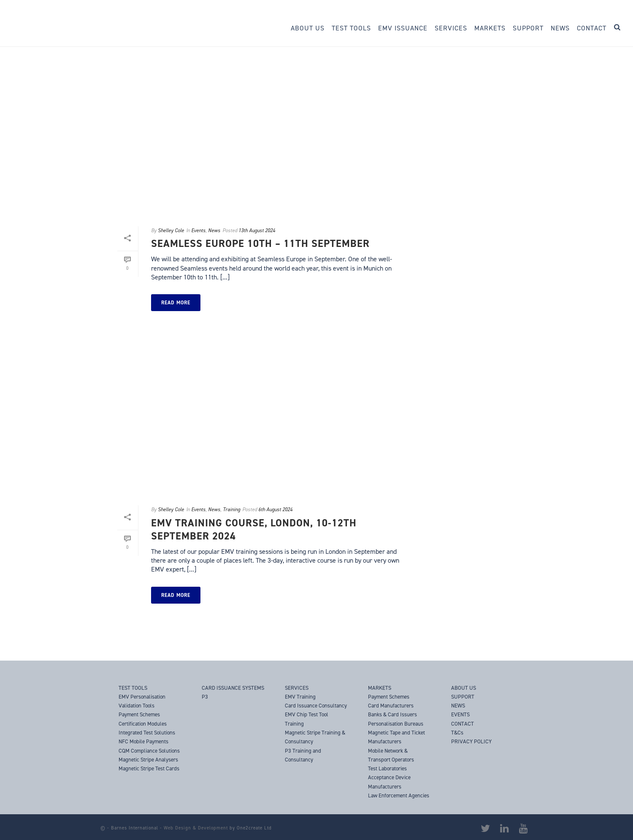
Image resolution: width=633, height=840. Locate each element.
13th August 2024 (257, 230)
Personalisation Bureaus (396, 724)
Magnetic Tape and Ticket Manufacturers (396, 737)
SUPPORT (463, 697)
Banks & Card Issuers (392, 714)
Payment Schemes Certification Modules (143, 719)
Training (231, 509)
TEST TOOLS (133, 688)
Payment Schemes (389, 697)
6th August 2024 (275, 509)
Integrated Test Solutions (147, 733)
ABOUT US (464, 688)
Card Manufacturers (391, 706)
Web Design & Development (196, 828)
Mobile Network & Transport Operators (391, 755)
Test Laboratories (387, 768)
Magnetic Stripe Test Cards (149, 768)
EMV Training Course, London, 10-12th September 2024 (254, 530)
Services (451, 28)
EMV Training (300, 697)
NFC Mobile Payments (143, 741)
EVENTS (460, 714)
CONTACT (463, 724)
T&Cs (457, 733)
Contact (592, 28)
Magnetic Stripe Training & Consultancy (315, 737)
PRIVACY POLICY (471, 741)
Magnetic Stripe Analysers (148, 760)
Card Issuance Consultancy (316, 706)
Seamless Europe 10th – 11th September (260, 244)
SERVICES (297, 688)
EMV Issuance (403, 28)
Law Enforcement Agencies (399, 795)
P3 (205, 697)
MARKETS (380, 688)
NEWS (458, 706)
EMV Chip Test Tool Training (307, 719)
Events (198, 230)
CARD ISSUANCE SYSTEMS (233, 688)
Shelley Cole (171, 230)
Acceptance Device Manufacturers (389, 782)
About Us (308, 28)
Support (528, 28)
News (560, 28)
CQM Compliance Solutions (149, 751)
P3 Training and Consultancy (303, 755)
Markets (490, 28)
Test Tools (351, 28)
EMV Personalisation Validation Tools (142, 701)
